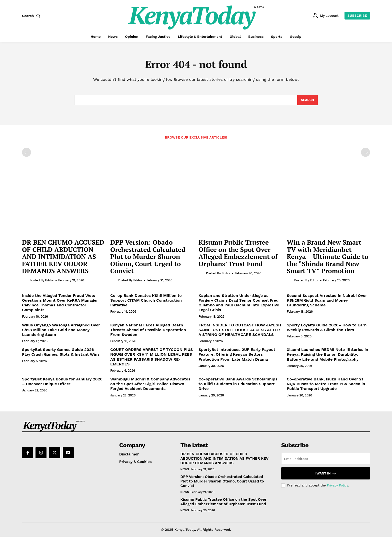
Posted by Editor (42, 281)
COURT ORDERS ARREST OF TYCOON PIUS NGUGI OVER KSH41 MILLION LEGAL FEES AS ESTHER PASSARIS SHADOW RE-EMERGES (152, 357)
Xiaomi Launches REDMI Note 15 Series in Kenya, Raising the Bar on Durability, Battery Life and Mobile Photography (327, 355)
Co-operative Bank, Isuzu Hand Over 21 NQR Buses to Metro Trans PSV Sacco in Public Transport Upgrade (326, 384)
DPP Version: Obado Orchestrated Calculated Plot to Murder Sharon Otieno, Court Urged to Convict (148, 257)
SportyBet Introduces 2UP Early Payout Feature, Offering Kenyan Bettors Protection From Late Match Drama (237, 355)
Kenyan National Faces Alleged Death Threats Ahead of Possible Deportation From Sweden (148, 330)
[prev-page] (26, 153)
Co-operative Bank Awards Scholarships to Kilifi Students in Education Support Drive (238, 384)
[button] (32, 16)
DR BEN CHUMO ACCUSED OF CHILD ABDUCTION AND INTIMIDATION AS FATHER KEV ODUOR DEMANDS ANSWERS (63, 257)
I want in (325, 474)
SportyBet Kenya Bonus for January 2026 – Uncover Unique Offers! (62, 382)
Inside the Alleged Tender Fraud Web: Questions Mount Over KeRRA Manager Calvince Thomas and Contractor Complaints (60, 303)
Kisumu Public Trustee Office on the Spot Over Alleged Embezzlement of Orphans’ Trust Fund (238, 253)
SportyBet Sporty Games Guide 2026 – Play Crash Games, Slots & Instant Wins (61, 352)
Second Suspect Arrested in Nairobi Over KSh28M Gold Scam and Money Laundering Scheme (327, 301)
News (185, 470)
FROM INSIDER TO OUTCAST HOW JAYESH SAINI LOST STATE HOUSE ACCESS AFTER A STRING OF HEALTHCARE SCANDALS (240, 330)
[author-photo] (25, 281)
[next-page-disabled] (365, 153)
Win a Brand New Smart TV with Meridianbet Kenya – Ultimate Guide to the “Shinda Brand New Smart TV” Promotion (327, 257)
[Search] (307, 101)
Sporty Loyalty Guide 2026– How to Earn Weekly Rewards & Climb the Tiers (327, 328)
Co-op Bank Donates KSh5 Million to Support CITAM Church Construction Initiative (146, 301)
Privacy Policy (337, 486)
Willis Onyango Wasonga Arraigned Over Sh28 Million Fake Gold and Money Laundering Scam (61, 330)
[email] (326, 459)
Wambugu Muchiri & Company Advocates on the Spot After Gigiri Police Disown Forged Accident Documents (150, 384)
